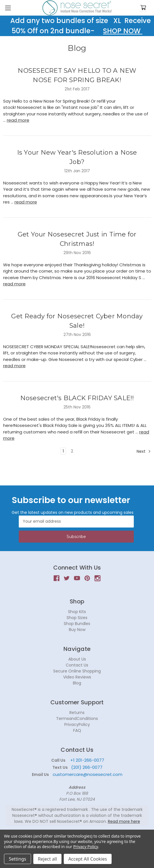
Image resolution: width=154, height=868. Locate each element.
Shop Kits (77, 612)
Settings (18, 859)
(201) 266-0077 (87, 767)
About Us (77, 659)
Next (144, 451)
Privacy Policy (86, 847)
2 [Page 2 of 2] (72, 451)
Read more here (124, 821)
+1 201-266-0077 (87, 760)
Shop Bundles (77, 624)
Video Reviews (77, 677)
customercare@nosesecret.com (87, 774)
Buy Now (77, 630)
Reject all (47, 859)
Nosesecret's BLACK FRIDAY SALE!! (77, 398)
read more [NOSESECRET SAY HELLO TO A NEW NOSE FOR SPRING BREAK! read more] (18, 120)
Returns (77, 713)
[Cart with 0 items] (143, 8)
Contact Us (77, 665)
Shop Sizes (77, 618)
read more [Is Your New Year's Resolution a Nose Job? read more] (26, 202)
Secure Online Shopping (77, 671)
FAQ (77, 730)
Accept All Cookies (88, 859)
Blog (77, 683)
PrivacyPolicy (77, 724)
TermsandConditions (77, 719)
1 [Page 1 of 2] (63, 451)
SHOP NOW (123, 31)
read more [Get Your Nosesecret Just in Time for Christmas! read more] (14, 284)
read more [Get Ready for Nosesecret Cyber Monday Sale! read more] (14, 366)
